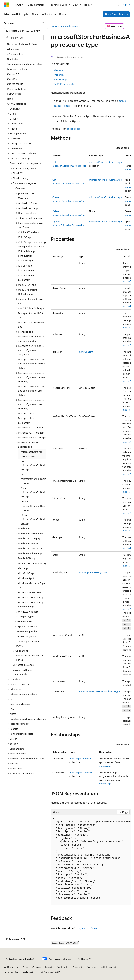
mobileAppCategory (80, 759)
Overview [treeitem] (15, 109)
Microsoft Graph (69, 26)
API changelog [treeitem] (15, 54)
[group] (91, 192)
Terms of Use (11, 972)
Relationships (61, 79)
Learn (54, 26)
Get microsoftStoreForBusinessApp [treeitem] (33, 479)
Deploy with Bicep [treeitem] (17, 89)
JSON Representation (65, 84)
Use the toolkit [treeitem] (15, 84)
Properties (59, 75)
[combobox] (26, 31)
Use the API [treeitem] (13, 74)
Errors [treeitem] (10, 99)
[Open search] (118, 5)
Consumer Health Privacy (100, 967)
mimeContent (86, 352)
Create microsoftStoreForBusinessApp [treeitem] (33, 492)
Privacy (76, 967)
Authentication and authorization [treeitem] (25, 64)
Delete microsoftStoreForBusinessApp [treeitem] (33, 506)
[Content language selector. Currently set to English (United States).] (20, 959)
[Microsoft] (6, 5)
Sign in (126, 4)
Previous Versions (32, 967)
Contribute (62, 967)
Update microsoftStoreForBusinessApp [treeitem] (33, 519)
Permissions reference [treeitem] (18, 69)
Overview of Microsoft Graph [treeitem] (23, 44)
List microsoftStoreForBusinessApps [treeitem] (33, 465)
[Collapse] (43, 23)
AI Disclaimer (11, 967)
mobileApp (74, 129)
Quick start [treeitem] (13, 59)
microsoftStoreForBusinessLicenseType (99, 691)
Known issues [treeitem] (14, 94)
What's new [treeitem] (13, 49)
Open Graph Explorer (116, 14)
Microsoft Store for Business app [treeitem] (31, 454)
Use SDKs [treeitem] (12, 79)
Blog (48, 967)
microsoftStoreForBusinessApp (105, 162)
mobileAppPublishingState (93, 572)
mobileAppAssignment (81, 772)
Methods (58, 70)
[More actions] (128, 26)
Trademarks (28, 972)
